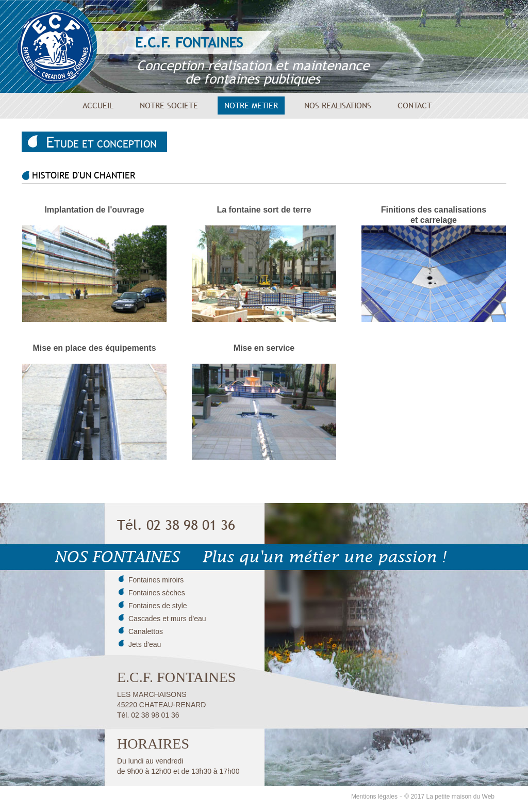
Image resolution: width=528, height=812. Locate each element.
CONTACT (415, 105)
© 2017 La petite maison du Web (449, 797)
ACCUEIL (98, 105)
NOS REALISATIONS (338, 105)
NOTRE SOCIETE (169, 105)
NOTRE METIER (251, 105)
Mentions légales (374, 797)
